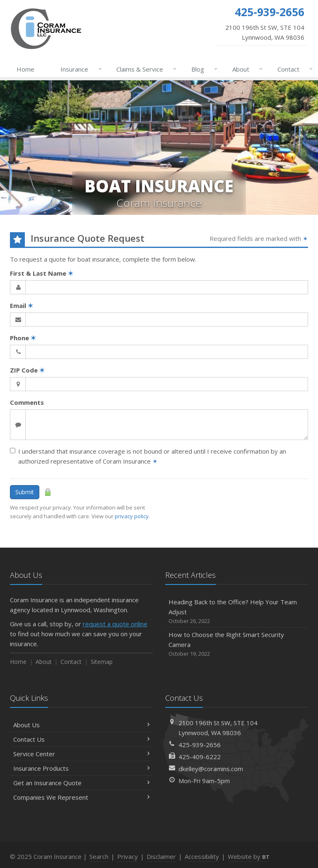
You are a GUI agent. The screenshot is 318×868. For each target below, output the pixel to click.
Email (22, 305)
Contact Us (81, 739)
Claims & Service (145, 69)
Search (99, 856)
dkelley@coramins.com (211, 769)
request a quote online (115, 624)
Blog (203, 69)
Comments (27, 402)
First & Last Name (42, 273)
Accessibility (202, 856)
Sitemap (102, 662)
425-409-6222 (200, 757)
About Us (81, 725)
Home (25, 69)
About (246, 69)
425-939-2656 (200, 745)
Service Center (81, 754)
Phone (23, 338)
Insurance (79, 69)
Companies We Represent (81, 797)
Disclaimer (161, 856)
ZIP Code (27, 370)
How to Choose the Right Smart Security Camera (237, 644)
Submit (25, 492)
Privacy (128, 856)
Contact (293, 69)
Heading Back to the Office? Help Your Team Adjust (237, 612)
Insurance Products (81, 768)
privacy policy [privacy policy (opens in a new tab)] (132, 516)
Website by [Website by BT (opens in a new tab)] (249, 856)
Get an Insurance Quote (81, 783)
